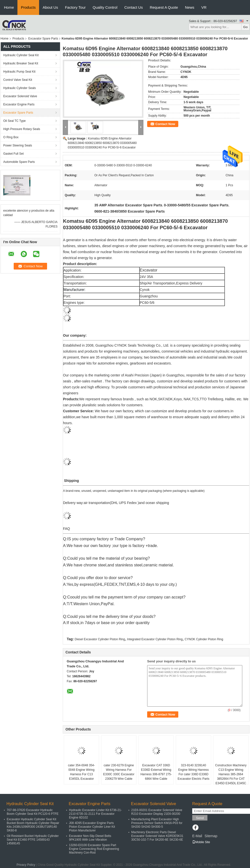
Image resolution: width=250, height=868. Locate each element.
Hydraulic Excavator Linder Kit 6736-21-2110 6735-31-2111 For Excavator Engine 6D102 (95, 814)
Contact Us (133, 7)
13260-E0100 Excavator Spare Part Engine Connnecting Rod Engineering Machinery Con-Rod (94, 849)
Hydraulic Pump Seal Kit (19, 72)
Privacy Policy (26, 865)
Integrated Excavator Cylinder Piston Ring (155, 639)
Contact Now (165, 124)
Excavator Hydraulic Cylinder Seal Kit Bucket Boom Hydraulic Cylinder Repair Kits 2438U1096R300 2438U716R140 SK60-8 (33, 825)
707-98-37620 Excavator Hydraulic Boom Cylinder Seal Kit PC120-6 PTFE (33, 812)
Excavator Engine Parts (19, 104)
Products (28, 7)
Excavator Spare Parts (43, 39)
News (190, 7)
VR (204, 7)
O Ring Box (11, 137)
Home (9, 7)
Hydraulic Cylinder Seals (20, 88)
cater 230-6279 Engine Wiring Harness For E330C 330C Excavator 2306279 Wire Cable (119, 772)
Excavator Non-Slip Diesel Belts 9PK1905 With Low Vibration (90, 838)
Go (245, 27)
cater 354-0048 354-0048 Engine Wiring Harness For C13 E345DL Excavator (81, 772)
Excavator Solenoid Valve (20, 96)
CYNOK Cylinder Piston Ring (204, 639)
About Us (50, 7)
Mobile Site (201, 842)
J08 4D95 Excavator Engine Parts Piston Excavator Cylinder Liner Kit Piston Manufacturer (92, 827)
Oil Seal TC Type (14, 121)
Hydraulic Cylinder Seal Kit (21, 55)
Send (200, 818)
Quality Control (105, 7)
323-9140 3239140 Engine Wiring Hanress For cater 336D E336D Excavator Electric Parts (193, 772)
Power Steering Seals (18, 145)
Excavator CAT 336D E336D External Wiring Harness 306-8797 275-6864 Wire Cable (156, 772)
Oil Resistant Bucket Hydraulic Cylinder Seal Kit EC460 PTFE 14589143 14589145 (33, 840)
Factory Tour (75, 7)
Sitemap (211, 836)
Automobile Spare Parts (19, 162)
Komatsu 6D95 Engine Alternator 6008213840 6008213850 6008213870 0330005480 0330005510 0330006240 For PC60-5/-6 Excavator (102, 143)
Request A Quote (164, 7)
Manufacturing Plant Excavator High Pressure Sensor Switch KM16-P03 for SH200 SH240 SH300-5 (157, 823)
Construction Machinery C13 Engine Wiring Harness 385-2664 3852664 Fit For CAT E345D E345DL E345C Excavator (231, 777)
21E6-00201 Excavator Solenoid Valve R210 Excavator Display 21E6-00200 (157, 812)
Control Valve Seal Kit (18, 80)
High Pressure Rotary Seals (22, 129)
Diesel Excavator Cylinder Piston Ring (100, 639)
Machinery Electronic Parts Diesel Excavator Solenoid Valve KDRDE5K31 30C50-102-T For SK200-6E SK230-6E (157, 836)
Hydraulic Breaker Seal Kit (21, 63)
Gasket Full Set (13, 154)
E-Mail (197, 836)
